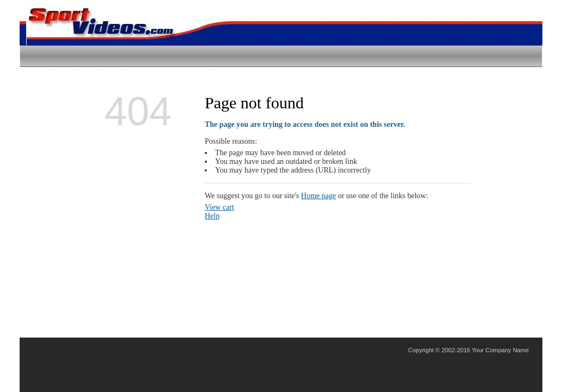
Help (212, 216)
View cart (219, 207)
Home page (319, 196)
